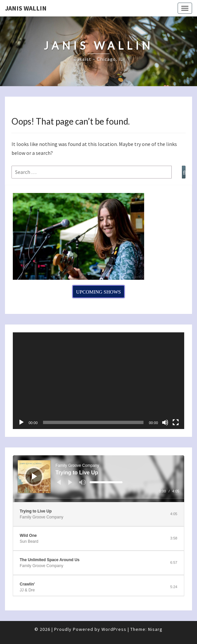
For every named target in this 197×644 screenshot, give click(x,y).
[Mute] (165, 422)
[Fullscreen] (176, 422)
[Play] (21, 422)
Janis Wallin (26, 8)
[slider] (106, 482)
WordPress (114, 629)
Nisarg (155, 629)
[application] (98, 381)
